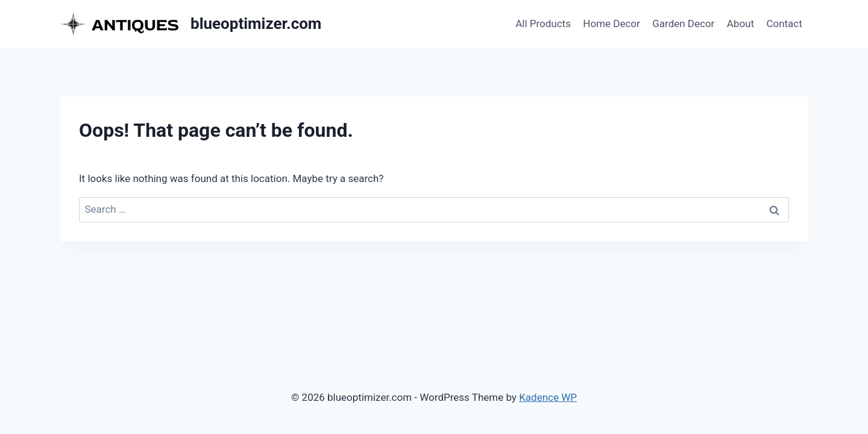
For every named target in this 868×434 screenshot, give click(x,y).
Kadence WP (548, 397)
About (741, 24)
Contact (784, 24)
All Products (543, 24)
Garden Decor (683, 24)
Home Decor (612, 24)
